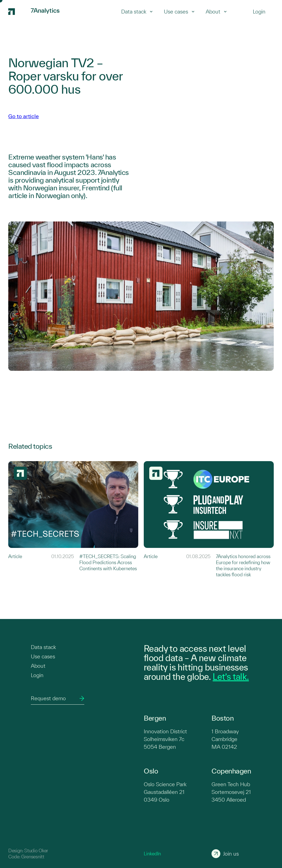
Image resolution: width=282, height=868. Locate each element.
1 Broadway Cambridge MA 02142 (225, 739)
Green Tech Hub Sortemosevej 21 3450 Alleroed (231, 792)
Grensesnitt (33, 857)
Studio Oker (36, 851)
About (216, 12)
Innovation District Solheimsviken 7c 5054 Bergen (165, 739)
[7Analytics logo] (17, 12)
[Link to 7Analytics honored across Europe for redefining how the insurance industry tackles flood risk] (209, 519)
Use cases (179, 12)
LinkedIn (152, 854)
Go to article (24, 116)
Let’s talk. (231, 677)
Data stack (137, 12)
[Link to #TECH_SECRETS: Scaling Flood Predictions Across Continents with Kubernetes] (73, 519)
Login (37, 675)
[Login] (259, 12)
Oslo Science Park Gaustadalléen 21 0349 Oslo (165, 792)
